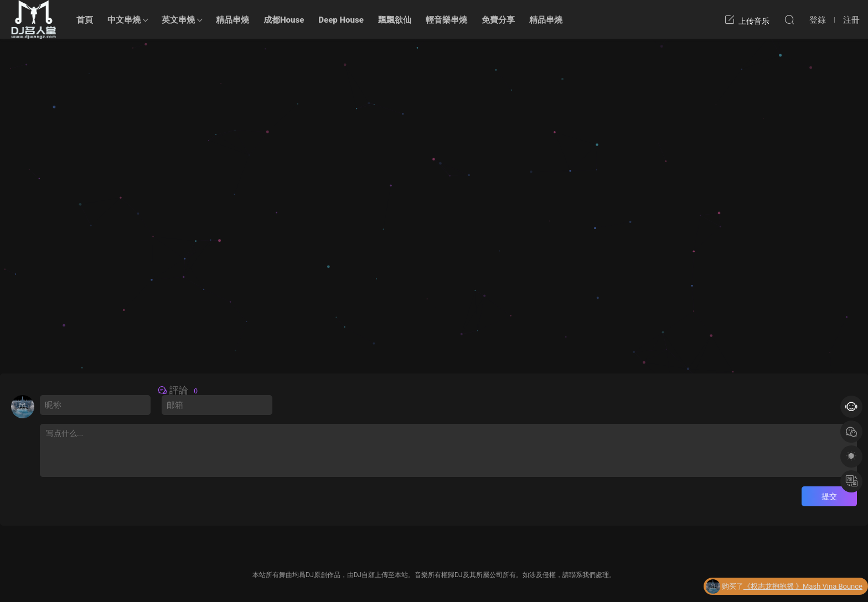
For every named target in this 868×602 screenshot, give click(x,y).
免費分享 (498, 20)
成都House (284, 20)
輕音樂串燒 (446, 20)
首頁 (85, 20)
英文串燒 (178, 20)
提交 (829, 496)
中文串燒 (124, 20)
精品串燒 (232, 20)
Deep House (341, 20)
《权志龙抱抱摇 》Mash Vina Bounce (803, 588)
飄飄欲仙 (395, 20)
